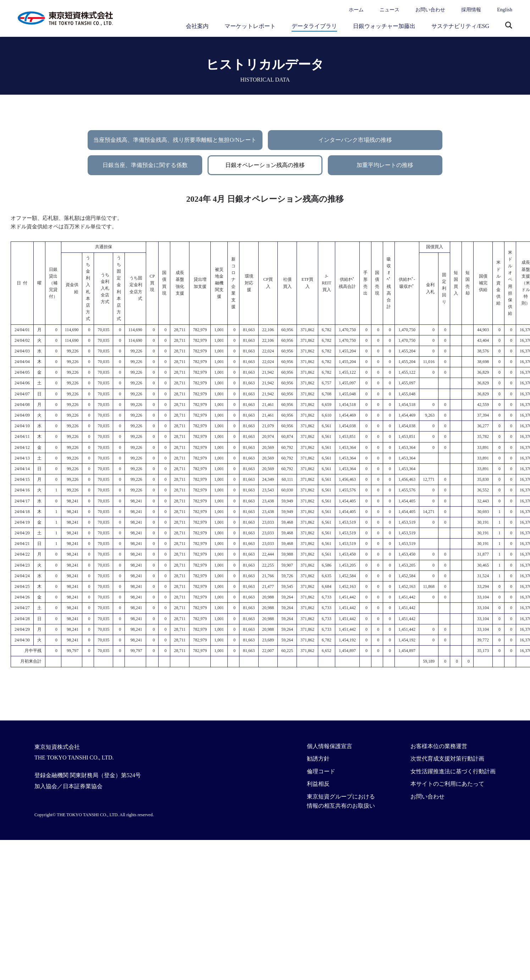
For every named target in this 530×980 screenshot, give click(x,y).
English (505, 10)
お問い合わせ (430, 10)
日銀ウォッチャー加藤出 (384, 26)
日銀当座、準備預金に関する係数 (145, 165)
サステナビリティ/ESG (460, 26)
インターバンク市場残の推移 (355, 140)
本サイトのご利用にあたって (447, 784)
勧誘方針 (318, 759)
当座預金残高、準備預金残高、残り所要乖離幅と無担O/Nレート (175, 140)
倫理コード (321, 771)
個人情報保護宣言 (330, 746)
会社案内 (197, 26)
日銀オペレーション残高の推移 (265, 165)
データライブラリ (314, 26)
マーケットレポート (250, 26)
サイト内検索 (509, 26)
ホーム (356, 10)
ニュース (390, 10)
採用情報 (471, 10)
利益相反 (318, 784)
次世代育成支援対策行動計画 (447, 759)
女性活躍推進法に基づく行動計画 (453, 771)
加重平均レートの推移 (385, 165)
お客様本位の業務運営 (439, 746)
